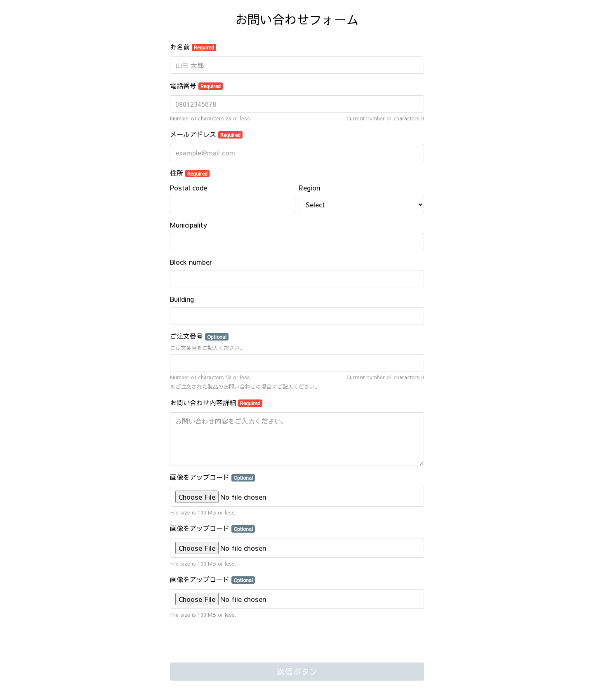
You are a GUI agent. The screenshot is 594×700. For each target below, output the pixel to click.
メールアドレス (206, 134)
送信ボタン (297, 671)
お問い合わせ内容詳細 (216, 402)
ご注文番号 (199, 336)
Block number (191, 262)
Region (309, 188)
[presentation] (233, 641)
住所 (190, 173)
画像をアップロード (212, 477)
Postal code (189, 188)
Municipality (189, 225)
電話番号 (196, 85)
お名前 (193, 47)
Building (182, 299)
